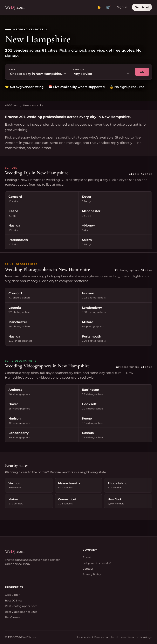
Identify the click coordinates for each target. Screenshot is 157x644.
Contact (88, 569)
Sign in (122, 7)
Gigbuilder (12, 595)
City (12, 69)
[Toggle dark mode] (99, 7)
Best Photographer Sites (21, 606)
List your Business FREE (98, 563)
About (87, 557)
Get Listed (142, 7)
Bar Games (12, 617)
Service (78, 69)
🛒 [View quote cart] (108, 7)
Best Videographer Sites (21, 612)
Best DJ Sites (14, 600)
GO (142, 72)
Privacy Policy (92, 574)
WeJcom (15, 7)
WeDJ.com (12, 105)
